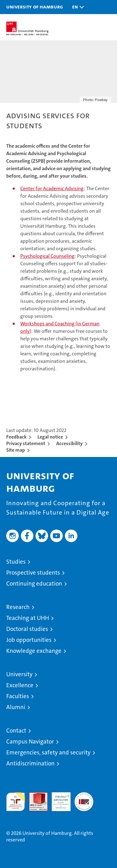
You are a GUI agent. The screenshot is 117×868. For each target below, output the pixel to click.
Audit (35, 796)
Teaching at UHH (28, 618)
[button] (76, 7)
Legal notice (50, 437)
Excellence (20, 685)
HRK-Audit (58, 799)
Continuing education (34, 584)
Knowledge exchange (34, 651)
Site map (16, 450)
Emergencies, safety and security (48, 752)
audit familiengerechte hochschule (16, 802)
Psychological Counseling (47, 256)
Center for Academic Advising (52, 188)
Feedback (16, 437)
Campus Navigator (30, 741)
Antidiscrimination (30, 763)
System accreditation (84, 799)
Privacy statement (26, 443)
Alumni (16, 707)
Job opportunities (29, 640)
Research (18, 607)
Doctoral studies (27, 629)
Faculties (18, 696)
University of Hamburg (35, 7)
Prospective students (33, 573)
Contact (16, 731)
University (19, 674)
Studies (16, 562)
